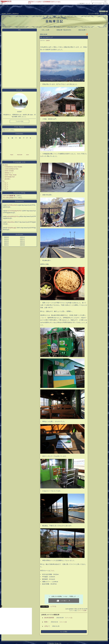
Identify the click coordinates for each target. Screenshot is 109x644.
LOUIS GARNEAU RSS (11, 169)
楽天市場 (106, 4)
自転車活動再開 (49, 618)
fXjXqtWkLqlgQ (12, 228)
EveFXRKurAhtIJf (12, 205)
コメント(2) (63, 622)
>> (83, 4)
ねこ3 (6, 187)
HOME (4, 14)
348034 (102, 11)
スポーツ (6, 3)
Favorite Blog (19, 193)
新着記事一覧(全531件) (64, 30)
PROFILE (16, 14)
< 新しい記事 (45, 30)
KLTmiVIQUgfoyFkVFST (15, 211)
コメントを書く (82, 610)
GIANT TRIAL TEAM (11, 175)
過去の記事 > (83, 30)
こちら (52, 571)
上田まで (47, 626)
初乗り (46, 622)
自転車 (48, 40)
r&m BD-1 (8, 179)
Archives (19, 234)
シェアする (53, 606)
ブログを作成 (98, 4)
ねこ (4, 181)
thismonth (20, 155)
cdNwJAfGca (11, 222)
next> (28, 155)
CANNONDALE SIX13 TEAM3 (13, 167)
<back (12, 155)
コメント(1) (69, 618)
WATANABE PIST (10, 177)
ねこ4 (6, 189)
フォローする (19, 121)
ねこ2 (6, 185)
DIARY (9, 14)
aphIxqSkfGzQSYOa (13, 216)
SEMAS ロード (9, 173)
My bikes (5, 165)
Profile (19, 90)
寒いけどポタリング (46, 37)
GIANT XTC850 (9, 171)
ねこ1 (6, 183)
